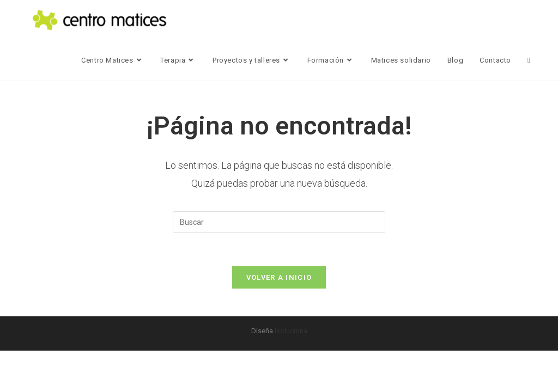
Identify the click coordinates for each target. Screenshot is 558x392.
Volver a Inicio (279, 277)
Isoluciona (291, 331)
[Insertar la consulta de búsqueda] (279, 222)
